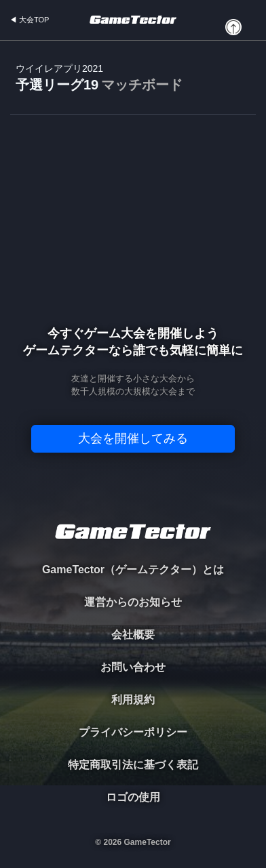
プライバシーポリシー (133, 732)
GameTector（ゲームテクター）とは (133, 570)
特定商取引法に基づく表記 (133, 765)
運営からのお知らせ (133, 602)
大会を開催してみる (133, 438)
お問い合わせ (133, 667)
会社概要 (133, 635)
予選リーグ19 (99, 78)
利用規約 (133, 700)
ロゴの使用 (133, 797)
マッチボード (142, 85)
